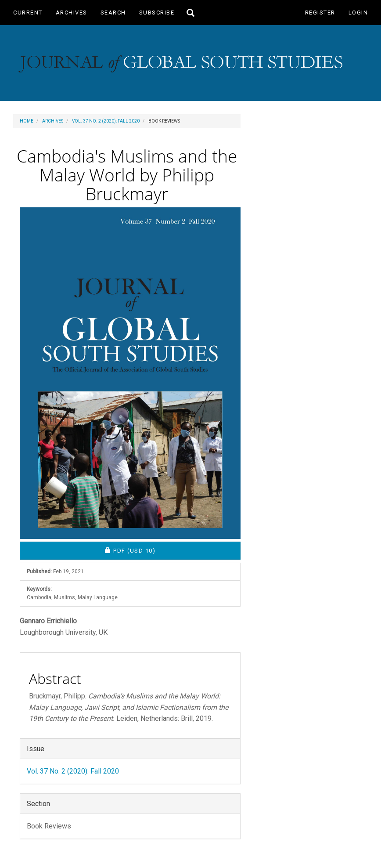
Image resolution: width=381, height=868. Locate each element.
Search (113, 13)
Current (28, 13)
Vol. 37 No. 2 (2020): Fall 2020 (106, 121)
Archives (72, 13)
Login (358, 13)
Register (320, 13)
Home (27, 121)
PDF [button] (160, 550)
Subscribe (157, 13)
